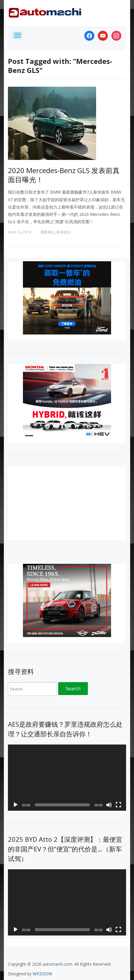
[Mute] (109, 805)
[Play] (16, 805)
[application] (67, 778)
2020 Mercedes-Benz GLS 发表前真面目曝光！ (64, 175)
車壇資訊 (63, 232)
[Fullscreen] (118, 805)
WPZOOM (42, 974)
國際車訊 (48, 232)
